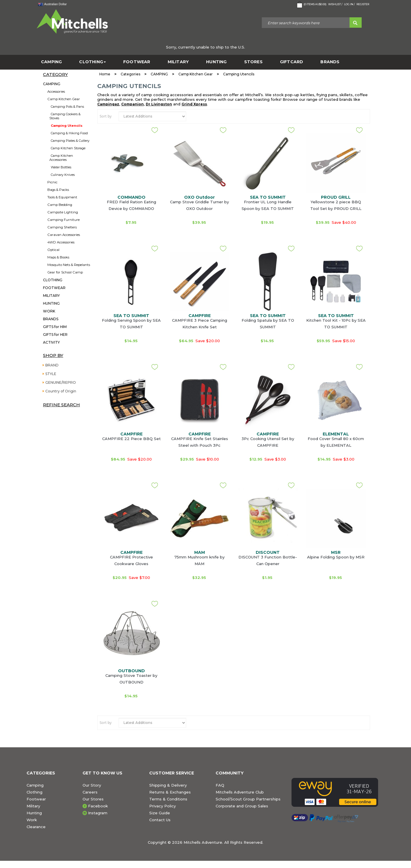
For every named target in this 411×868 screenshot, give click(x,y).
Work (32, 820)
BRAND (52, 365)
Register (363, 4)
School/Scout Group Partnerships (248, 799)
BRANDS (330, 62)
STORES (253, 62)
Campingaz (108, 104)
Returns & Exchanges (170, 792)
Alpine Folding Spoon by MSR (336, 557)
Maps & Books (58, 257)
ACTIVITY (51, 342)
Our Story (92, 785)
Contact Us (160, 820)
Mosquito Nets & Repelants (69, 265)
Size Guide (160, 813)
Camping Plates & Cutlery (70, 141)
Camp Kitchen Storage (68, 148)
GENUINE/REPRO (61, 382)
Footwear (36, 799)
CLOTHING (93, 62)
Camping (35, 785)
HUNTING (216, 62)
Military (33, 806)
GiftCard (292, 62)
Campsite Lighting (63, 212)
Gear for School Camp (65, 272)
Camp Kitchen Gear (64, 99)
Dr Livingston (159, 104)
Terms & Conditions (168, 799)
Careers (90, 792)
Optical (53, 250)
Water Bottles (61, 167)
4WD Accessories (61, 242)
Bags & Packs (58, 190)
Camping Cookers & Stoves (65, 116)
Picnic (52, 182)
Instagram (98, 813)
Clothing (34, 792)
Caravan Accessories (64, 235)
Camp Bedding (60, 205)
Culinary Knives (63, 175)
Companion (132, 104)
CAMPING (51, 62)
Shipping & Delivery (168, 785)
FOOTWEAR (137, 62)
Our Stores (93, 799)
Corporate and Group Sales (242, 806)
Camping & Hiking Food (69, 133)
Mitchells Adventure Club (240, 792)
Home (105, 74)
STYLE (51, 374)
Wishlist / (335, 4)
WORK (49, 311)
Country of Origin (61, 391)
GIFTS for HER (55, 335)
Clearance (36, 827)
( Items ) (311, 5)
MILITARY (178, 62)
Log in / (349, 4)
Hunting (34, 813)
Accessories (56, 92)
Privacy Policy (162, 806)
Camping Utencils (67, 126)
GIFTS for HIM (55, 327)
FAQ (220, 785)
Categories (130, 74)
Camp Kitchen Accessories (61, 158)
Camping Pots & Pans (67, 107)
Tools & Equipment (62, 197)
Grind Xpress (194, 104)
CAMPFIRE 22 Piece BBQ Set (131, 439)
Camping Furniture (63, 220)
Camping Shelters (62, 227)
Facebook (98, 806)
